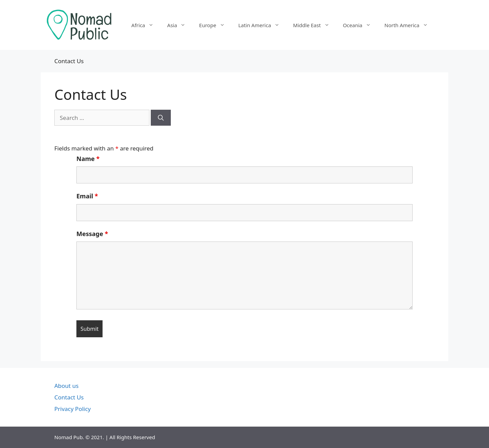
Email (87, 196)
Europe (215, 25)
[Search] (161, 118)
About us (66, 386)
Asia (180, 25)
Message (92, 234)
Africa (146, 25)
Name (88, 159)
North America (410, 25)
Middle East (315, 25)
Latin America (262, 25)
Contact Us (69, 397)
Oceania (360, 25)
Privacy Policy (73, 409)
